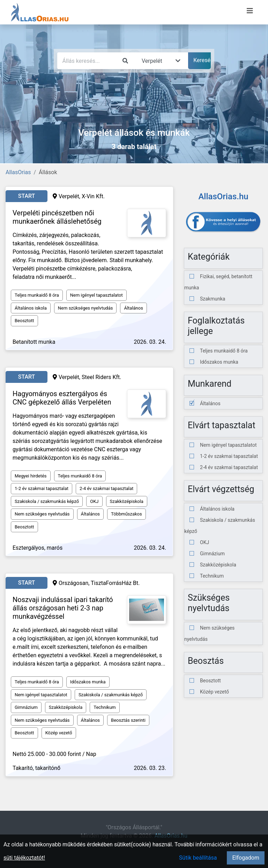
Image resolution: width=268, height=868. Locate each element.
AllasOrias (18, 172)
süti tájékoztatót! (24, 858)
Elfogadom (246, 858)
